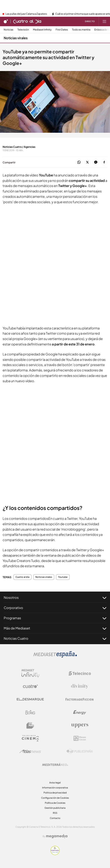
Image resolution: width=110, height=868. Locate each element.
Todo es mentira (81, 30)
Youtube (63, 577)
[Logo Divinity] (80, 686)
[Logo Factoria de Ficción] (80, 699)
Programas (55, 618)
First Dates (62, 30)
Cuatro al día (22, 577)
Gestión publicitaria (55, 808)
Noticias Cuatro (55, 638)
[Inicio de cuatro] (6, 21)
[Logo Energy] (80, 712)
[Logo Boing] (30, 712)
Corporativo (55, 608)
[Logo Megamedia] (57, 836)
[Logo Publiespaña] (80, 751)
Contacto (55, 818)
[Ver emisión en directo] (89, 21)
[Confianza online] (55, 854)
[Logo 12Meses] (80, 738)
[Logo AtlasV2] (30, 751)
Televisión (23, 30)
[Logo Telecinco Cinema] (30, 738)
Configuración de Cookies (55, 798)
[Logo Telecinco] (80, 673)
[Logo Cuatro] (30, 686)
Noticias (9, 30)
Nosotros (55, 598)
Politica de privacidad (55, 793)
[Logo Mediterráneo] (55, 764)
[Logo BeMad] (30, 725)
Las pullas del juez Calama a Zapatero (26, 14)
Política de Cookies (55, 803)
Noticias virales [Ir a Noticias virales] (16, 38)
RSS (55, 813)
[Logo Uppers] (80, 725)
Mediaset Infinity (42, 30)
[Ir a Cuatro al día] (27, 21)
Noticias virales (44, 577)
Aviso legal (55, 783)
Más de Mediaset (55, 628)
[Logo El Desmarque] (30, 699)
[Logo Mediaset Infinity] (30, 673)
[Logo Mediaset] (55, 656)
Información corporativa (55, 788)
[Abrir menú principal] (104, 21)
